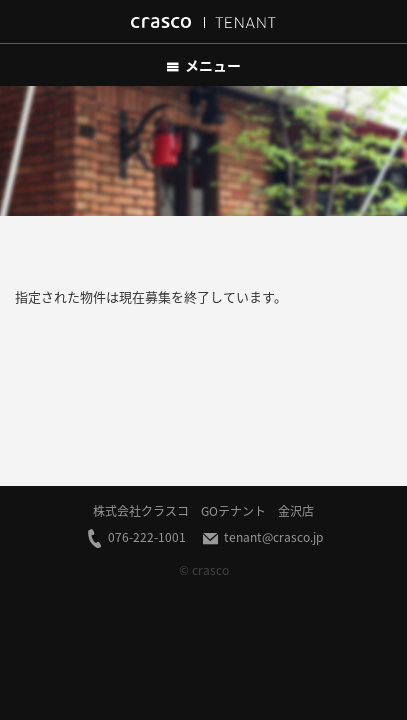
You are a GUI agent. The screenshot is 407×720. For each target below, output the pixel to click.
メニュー (203, 65)
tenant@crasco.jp (262, 538)
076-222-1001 (135, 538)
